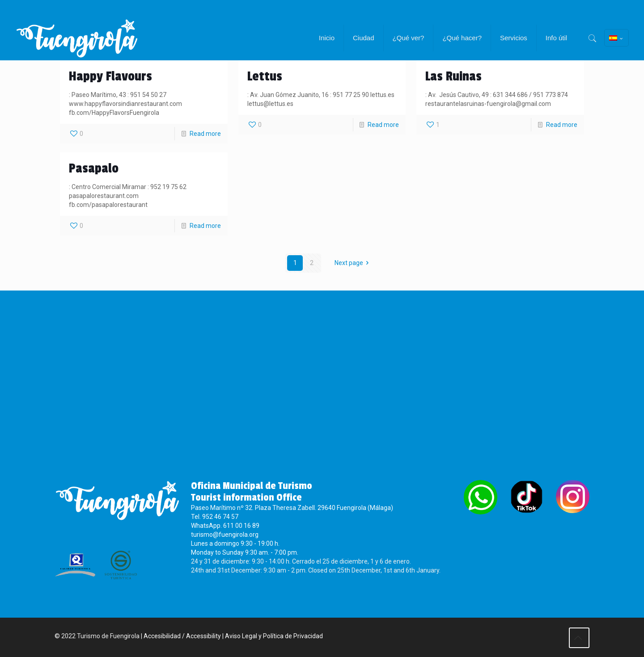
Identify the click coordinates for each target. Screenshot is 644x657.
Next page (353, 263)
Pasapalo (94, 168)
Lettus (265, 76)
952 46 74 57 (220, 517)
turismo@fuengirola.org (225, 535)
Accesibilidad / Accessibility (182, 636)
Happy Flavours (110, 76)
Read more (205, 134)
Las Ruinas (453, 76)
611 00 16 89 (241, 526)
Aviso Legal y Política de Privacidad (274, 636)
